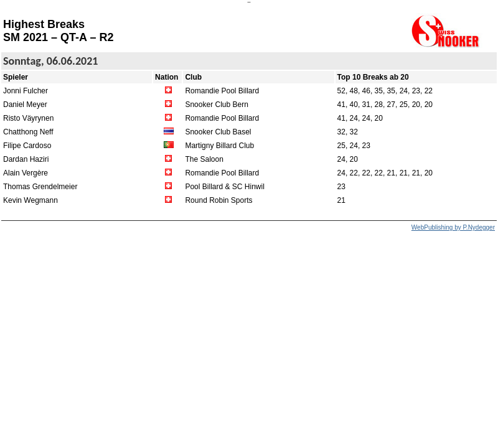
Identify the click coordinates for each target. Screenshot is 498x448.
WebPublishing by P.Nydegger (453, 227)
